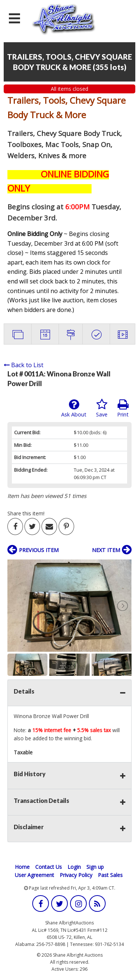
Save (102, 408)
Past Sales (110, 875)
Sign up (95, 867)
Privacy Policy (76, 875)
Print (123, 408)
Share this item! (26, 513)
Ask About (74, 408)
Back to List (24, 365)
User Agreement (34, 875)
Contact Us (49, 867)
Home (22, 867)
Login (74, 867)
